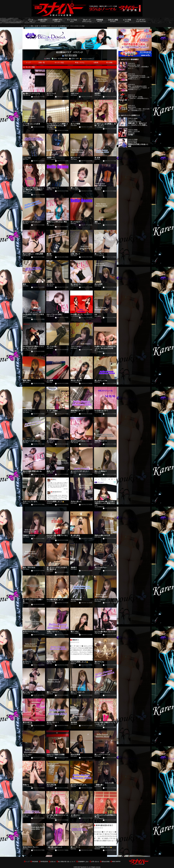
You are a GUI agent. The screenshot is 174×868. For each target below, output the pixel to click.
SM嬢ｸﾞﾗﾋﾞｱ (57, 20)
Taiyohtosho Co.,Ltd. (86, 867)
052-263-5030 (70, 55)
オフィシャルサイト (87, 59)
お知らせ (53, 862)
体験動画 (100, 20)
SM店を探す (43, 20)
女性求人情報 (113, 20)
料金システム (80, 63)
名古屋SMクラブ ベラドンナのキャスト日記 (72, 26)
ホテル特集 (127, 20)
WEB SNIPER (116, 862)
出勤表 (96, 63)
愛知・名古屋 (35, 26)
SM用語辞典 (44, 862)
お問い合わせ (95, 862)
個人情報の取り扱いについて (67, 862)
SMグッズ (87, 20)
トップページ (25, 26)
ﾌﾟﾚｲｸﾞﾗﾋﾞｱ (141, 20)
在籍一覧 (42, 63)
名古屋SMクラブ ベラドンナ (49, 26)
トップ (31, 20)
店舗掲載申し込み (83, 862)
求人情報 (109, 63)
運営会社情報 (106, 862)
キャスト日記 (72, 20)
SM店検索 (35, 862)
